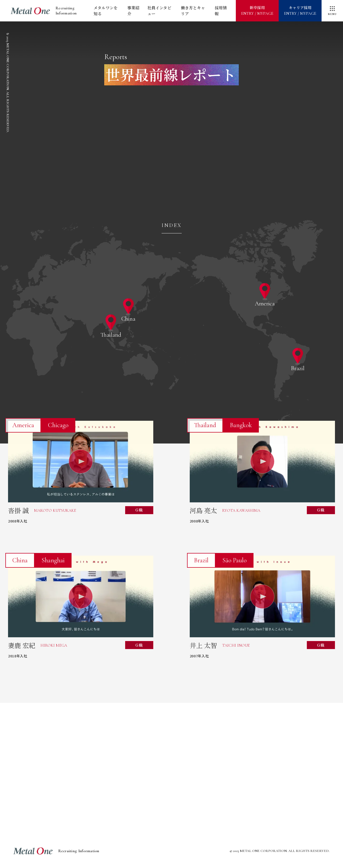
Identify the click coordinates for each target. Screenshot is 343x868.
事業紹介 (133, 11)
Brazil (298, 368)
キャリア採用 (300, 11)
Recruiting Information (44, 11)
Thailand (111, 335)
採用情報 (221, 11)
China (128, 319)
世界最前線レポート (257, 752)
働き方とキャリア (193, 11)
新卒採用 (257, 11)
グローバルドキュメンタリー (215, 777)
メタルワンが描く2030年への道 (171, 752)
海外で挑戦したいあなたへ (129, 777)
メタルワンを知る (106, 11)
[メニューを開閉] (332, 11)
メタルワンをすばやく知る (86, 752)
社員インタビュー (159, 11)
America (265, 303)
